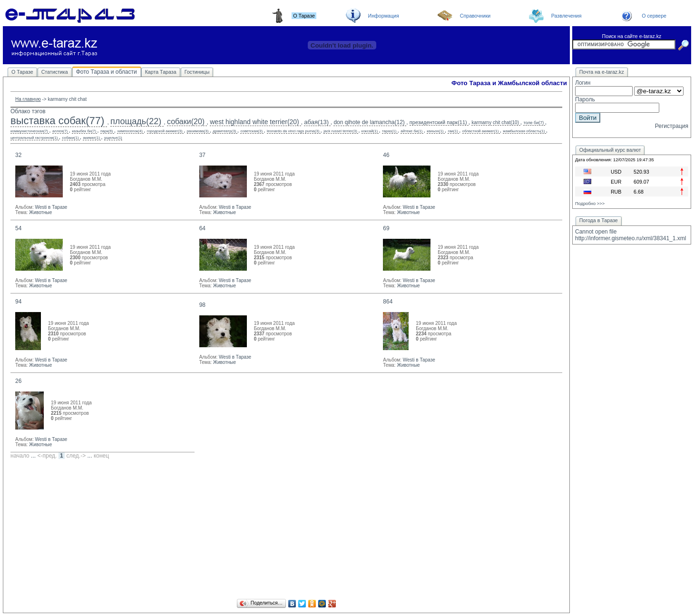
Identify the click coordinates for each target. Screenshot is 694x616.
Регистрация (672, 126)
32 (18, 155)
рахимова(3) (198, 131)
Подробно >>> (590, 204)
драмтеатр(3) (224, 131)
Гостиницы (197, 72)
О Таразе (22, 72)
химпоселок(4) (130, 131)
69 (386, 228)
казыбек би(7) (84, 131)
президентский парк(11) (438, 122)
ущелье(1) (113, 138)
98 (202, 305)
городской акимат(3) (165, 131)
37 (202, 155)
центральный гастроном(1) (34, 138)
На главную (28, 99)
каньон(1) (435, 131)
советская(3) (251, 131)
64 (202, 228)
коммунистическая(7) (29, 131)
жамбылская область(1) (524, 131)
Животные (40, 212)
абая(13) (316, 122)
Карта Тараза (161, 72)
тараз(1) (389, 131)
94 (18, 302)
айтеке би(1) (411, 131)
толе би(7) (533, 123)
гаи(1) (453, 131)
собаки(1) (70, 138)
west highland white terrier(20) (254, 122)
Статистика (55, 72)
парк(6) (107, 131)
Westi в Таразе (51, 207)
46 (386, 155)
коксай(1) (370, 131)
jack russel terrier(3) (340, 131)
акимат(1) (91, 138)
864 (388, 302)
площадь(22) (136, 121)
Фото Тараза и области (107, 72)
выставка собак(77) (57, 121)
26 (18, 381)
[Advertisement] (286, 530)
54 (18, 228)
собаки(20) (186, 122)
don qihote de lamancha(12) (369, 122)
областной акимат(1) (481, 131)
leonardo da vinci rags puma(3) (293, 131)
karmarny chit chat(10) (495, 122)
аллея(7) (60, 131)
